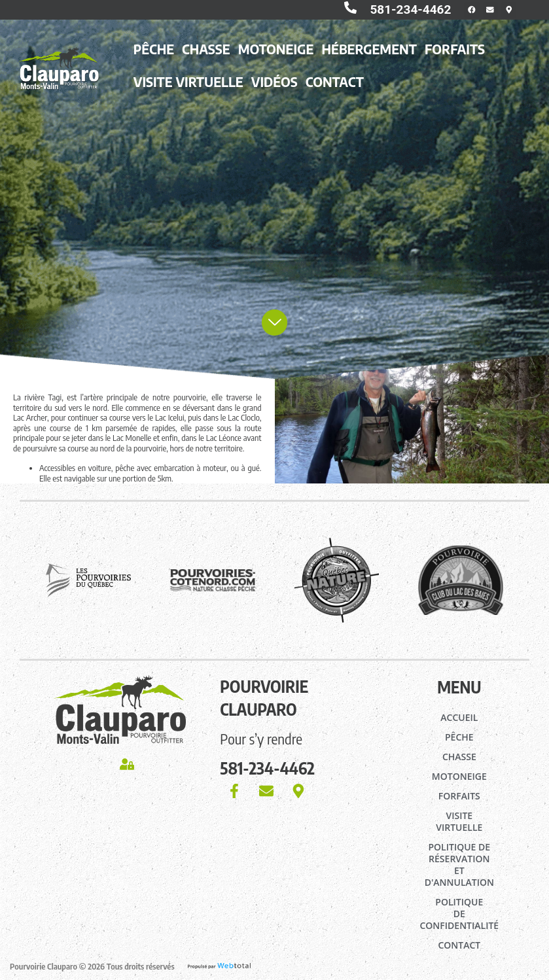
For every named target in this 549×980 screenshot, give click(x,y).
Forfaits (455, 54)
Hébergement (370, 54)
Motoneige (276, 54)
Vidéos (274, 87)
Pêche (154, 54)
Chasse (206, 54)
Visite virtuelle (188, 87)
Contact (335, 87)
